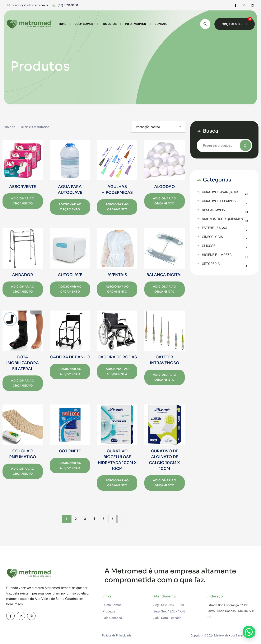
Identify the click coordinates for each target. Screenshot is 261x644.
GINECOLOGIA (212, 237)
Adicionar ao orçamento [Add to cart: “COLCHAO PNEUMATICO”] (23, 471)
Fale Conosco (112, 618)
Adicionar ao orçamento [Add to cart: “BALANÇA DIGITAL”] (164, 289)
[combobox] (158, 127)
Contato (161, 24)
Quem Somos (84, 24)
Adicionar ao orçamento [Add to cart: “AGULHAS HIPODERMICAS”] (117, 207)
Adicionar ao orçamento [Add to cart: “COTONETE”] (70, 465)
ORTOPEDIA (211, 264)
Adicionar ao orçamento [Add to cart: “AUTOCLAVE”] (70, 289)
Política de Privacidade (117, 635)
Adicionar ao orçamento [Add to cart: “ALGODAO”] (164, 201)
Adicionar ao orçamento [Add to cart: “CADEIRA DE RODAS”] (117, 371)
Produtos (109, 24)
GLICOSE (209, 246)
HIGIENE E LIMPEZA (217, 255)
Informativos (136, 24)
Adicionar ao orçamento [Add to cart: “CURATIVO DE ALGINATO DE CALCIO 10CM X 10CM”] (164, 483)
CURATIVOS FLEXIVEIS (219, 201)
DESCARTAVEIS (213, 210)
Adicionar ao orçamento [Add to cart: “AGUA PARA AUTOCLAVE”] (70, 207)
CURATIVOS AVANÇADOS (221, 192)
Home (62, 24)
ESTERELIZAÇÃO (215, 228)
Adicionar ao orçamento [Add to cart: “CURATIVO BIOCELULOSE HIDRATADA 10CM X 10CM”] (117, 483)
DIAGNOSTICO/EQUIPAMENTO (225, 219)
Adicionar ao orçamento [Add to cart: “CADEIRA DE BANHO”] (70, 371)
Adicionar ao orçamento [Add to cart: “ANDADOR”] (23, 289)
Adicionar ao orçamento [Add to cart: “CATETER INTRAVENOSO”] (164, 377)
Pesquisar (245, 145)
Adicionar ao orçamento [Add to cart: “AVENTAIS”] (117, 289)
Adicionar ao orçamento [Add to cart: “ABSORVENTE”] (23, 201)
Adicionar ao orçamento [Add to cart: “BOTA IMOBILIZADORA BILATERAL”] (23, 383)
